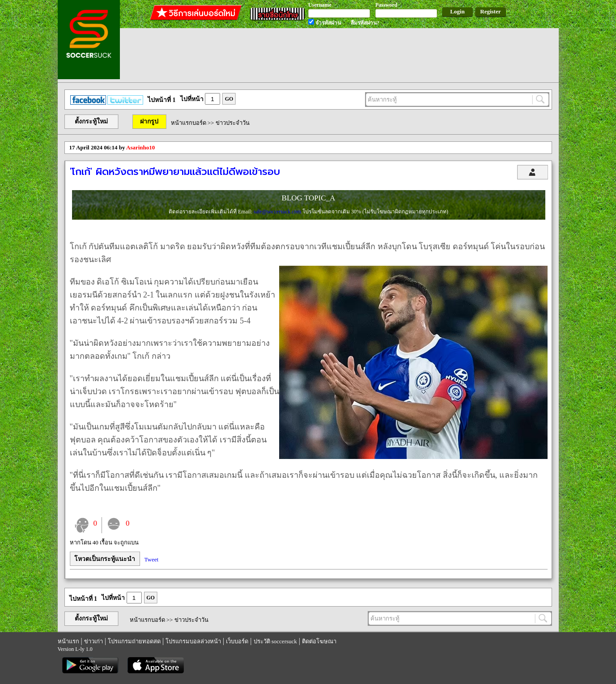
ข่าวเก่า (93, 641)
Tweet (152, 559)
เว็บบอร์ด (237, 641)
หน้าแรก (68, 641)
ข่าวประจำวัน (233, 123)
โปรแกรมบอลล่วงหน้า (193, 641)
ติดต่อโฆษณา (319, 641)
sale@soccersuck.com (278, 212)
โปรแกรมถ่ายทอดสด (134, 641)
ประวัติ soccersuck (275, 641)
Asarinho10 (140, 147)
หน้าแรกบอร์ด (189, 123)
